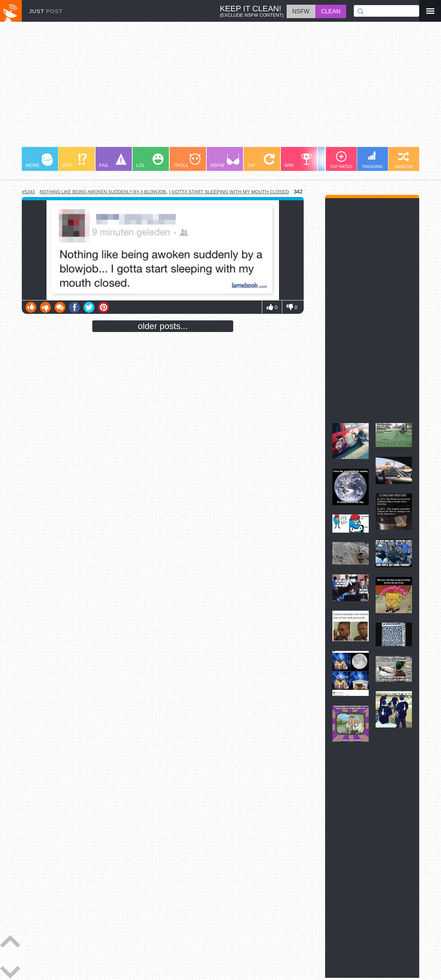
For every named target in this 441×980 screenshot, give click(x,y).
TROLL (187, 161)
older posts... (163, 326)
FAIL (113, 161)
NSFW (225, 161)
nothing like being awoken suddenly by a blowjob (103, 192)
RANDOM (404, 160)
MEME (39, 161)
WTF (74, 161)
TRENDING (372, 160)
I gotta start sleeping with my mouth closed (229, 192)
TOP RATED (341, 160)
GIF (261, 161)
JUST (46, 11)
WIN (298, 161)
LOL (150, 161)
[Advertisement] (220, 88)
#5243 (28, 192)
